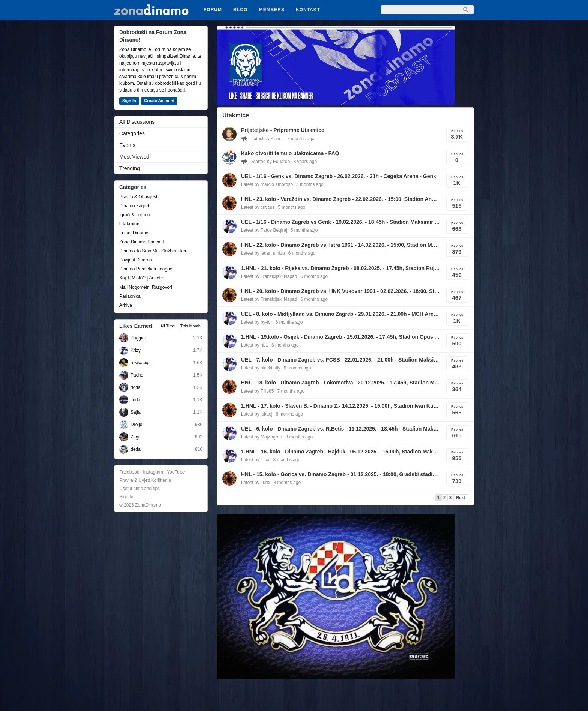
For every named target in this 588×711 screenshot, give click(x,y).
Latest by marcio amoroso (267, 184)
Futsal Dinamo (134, 233)
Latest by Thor (256, 460)
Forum (213, 10)
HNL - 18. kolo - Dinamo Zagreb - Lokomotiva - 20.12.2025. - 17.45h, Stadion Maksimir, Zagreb (340, 382)
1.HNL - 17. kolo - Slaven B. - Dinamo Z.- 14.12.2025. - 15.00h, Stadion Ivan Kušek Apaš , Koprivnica (340, 406)
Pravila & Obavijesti (139, 197)
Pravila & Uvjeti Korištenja (145, 480)
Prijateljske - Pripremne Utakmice (283, 130)
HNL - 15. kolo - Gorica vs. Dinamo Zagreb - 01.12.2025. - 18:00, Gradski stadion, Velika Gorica (340, 474)
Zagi (135, 437)
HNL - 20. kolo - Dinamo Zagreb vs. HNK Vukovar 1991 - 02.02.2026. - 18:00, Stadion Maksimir (340, 291)
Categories (132, 133)
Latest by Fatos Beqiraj (264, 230)
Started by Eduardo (271, 162)
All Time (168, 326)
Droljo (136, 424)
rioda (136, 387)
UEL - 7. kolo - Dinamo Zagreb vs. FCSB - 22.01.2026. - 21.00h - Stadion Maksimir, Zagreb (340, 360)
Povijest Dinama (136, 260)
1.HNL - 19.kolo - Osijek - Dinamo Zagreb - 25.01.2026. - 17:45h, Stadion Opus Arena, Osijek (340, 337)
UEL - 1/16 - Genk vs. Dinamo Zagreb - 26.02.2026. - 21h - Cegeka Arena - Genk (339, 176)
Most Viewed (134, 157)
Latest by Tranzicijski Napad (269, 276)
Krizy (136, 350)
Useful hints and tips (139, 489)
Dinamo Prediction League (146, 269)
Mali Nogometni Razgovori (146, 287)
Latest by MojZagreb (262, 437)
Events (127, 145)
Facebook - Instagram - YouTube (152, 472)
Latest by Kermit (268, 139)
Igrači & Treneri (134, 215)
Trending (130, 168)
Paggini (138, 338)
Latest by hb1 (255, 345)
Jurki (135, 400)
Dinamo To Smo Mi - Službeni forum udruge (157, 251)
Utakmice (129, 224)
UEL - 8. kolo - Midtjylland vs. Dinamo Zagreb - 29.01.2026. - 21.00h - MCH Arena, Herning (340, 314)
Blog (241, 10)
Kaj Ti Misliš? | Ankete (141, 278)
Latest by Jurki (256, 483)
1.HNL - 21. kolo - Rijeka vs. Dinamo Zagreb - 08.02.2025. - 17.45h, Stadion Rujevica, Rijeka (340, 268)
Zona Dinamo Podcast (142, 242)
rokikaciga (141, 363)
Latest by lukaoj (257, 414)
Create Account (159, 100)
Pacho (137, 375)
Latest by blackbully (261, 368)
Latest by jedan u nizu (263, 253)
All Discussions (137, 122)
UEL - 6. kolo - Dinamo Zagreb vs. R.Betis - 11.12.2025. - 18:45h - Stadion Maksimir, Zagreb (340, 429)
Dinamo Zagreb (135, 206)
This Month (190, 326)
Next (460, 498)
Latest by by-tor (257, 322)
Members (272, 10)
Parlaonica (130, 296)
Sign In (129, 100)
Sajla (136, 412)
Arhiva (126, 305)
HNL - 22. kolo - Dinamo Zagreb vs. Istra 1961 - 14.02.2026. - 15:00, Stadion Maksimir (340, 245)
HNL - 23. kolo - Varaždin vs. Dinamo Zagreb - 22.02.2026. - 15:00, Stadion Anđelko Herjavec (340, 199)
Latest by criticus (258, 207)
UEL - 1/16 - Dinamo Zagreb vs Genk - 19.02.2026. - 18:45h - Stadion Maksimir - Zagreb (340, 222)
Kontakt (308, 10)
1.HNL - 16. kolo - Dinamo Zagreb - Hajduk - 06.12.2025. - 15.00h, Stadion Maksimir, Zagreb (340, 451)
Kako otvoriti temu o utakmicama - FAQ (290, 153)
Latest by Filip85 (257, 391)
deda (136, 449)
